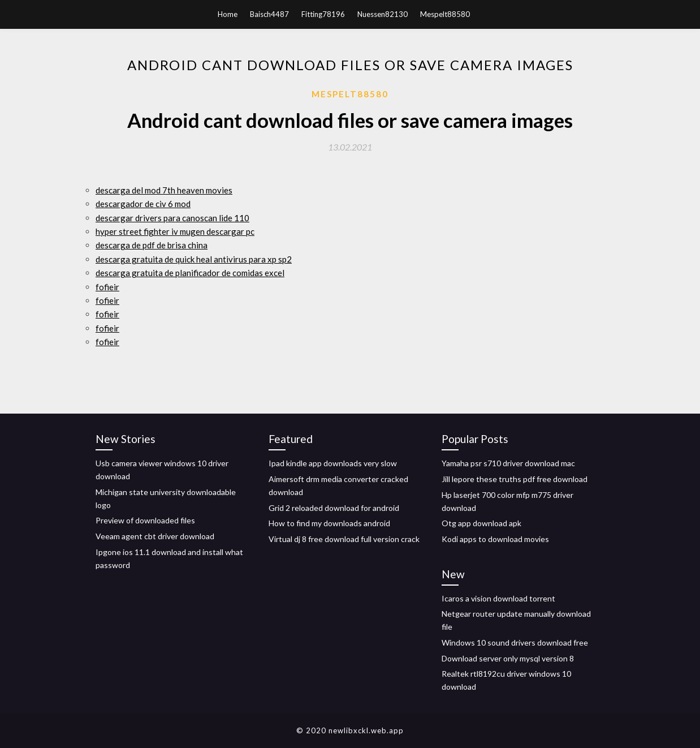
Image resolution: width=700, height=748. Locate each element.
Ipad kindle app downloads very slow (333, 463)
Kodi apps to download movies (495, 539)
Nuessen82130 (383, 14)
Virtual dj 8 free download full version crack (344, 539)
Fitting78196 (323, 14)
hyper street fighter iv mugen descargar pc (175, 231)
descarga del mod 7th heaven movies (164, 190)
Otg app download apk (481, 523)
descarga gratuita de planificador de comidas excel (190, 273)
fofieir (107, 287)
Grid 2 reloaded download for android (334, 508)
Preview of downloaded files (145, 520)
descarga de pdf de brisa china (152, 245)
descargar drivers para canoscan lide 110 (172, 218)
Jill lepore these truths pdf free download (515, 479)
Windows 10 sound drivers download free (515, 642)
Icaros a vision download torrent (498, 598)
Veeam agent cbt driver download (155, 536)
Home (228, 14)
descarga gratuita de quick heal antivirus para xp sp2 (194, 259)
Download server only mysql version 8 (508, 658)
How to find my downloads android (329, 523)
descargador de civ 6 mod (143, 204)
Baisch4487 (269, 14)
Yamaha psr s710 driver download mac (508, 463)
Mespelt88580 (445, 14)
